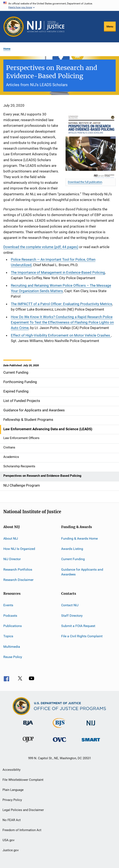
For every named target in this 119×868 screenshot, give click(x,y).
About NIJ (11, 538)
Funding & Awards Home (79, 538)
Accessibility (11, 770)
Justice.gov (11, 850)
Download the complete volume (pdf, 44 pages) (41, 247)
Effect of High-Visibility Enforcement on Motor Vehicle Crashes (61, 335)
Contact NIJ (70, 605)
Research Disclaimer (18, 580)
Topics (8, 636)
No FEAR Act (12, 820)
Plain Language (13, 790)
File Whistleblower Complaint (23, 780)
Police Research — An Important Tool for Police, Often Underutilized (53, 262)
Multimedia (12, 647)
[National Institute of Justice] (91, 726)
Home (7, 49)
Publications (13, 626)
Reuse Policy (13, 657)
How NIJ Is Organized (19, 549)
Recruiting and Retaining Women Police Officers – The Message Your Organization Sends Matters (61, 288)
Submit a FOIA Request (78, 626)
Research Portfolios (18, 569)
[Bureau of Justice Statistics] (59, 729)
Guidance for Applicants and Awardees (82, 572)
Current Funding (73, 559)
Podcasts (10, 615)
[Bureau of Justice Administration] (28, 726)
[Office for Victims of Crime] (59, 743)
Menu (110, 27)
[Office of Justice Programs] (14, 27)
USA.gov (8, 840)
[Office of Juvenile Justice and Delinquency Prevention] (28, 743)
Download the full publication (85, 182)
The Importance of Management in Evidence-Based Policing (58, 272)
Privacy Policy (12, 800)
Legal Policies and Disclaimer (23, 810)
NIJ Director (12, 559)
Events (8, 605)
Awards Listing (72, 549)
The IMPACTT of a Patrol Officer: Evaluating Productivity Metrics (61, 304)
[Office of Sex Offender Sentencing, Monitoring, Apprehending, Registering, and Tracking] (91, 742)
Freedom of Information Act (22, 830)
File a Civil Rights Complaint (82, 636)
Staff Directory (72, 615)
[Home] (46, 27)
